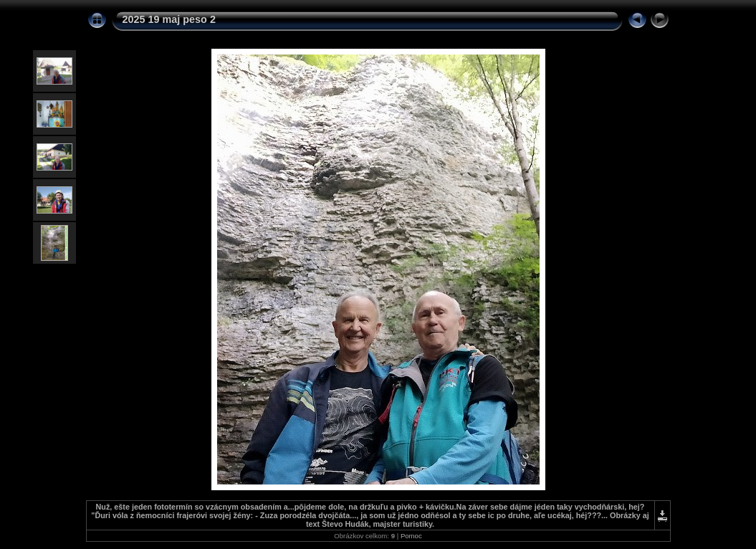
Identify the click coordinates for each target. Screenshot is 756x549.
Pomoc (411, 536)
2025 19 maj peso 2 (169, 19)
